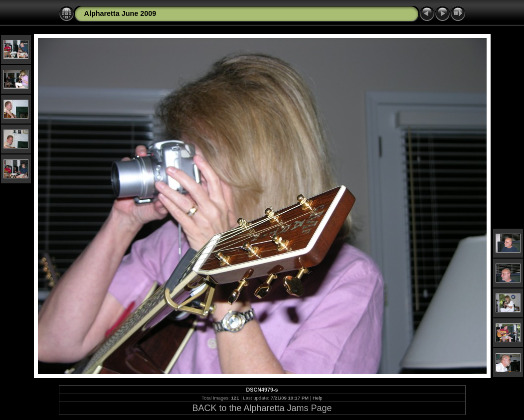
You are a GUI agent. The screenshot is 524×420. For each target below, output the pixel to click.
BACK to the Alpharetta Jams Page (262, 408)
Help (318, 398)
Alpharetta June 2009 (120, 13)
